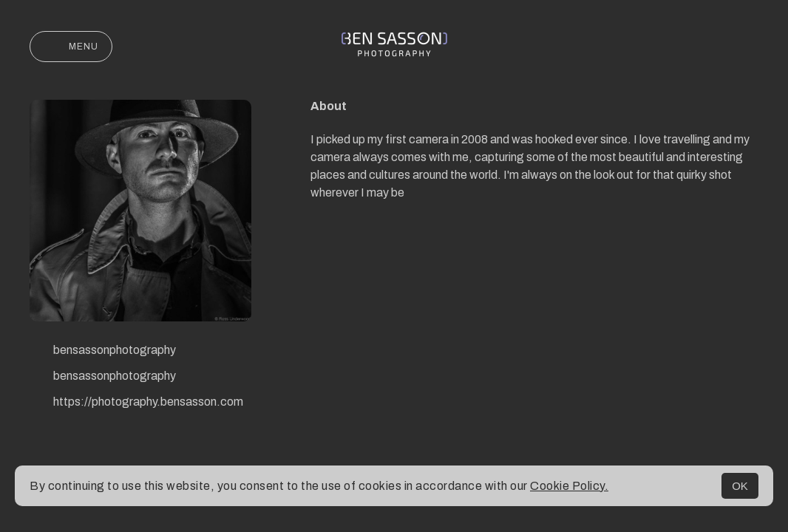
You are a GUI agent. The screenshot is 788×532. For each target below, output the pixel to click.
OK (740, 486)
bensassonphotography (103, 352)
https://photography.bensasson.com (136, 403)
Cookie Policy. (569, 486)
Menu (71, 47)
